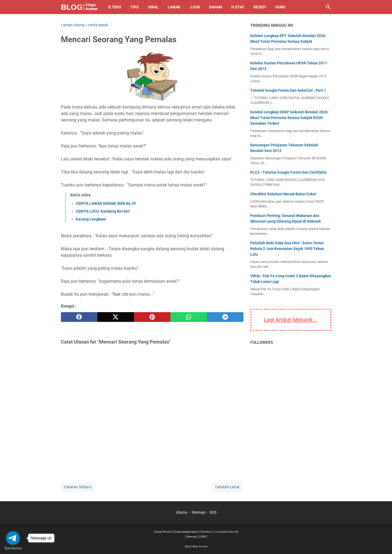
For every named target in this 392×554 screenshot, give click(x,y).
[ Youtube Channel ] (227, 532)
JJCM (195, 7)
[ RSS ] (203, 537)
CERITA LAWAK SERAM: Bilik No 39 (106, 203)
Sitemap (198, 512)
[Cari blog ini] (328, 7)
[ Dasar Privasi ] (163, 532)
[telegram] (225, 317)
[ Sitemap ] (192, 537)
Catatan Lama (227, 487)
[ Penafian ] (207, 532)
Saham (215, 7)
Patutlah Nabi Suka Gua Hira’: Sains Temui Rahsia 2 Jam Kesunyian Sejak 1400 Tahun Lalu (287, 249)
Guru (280, 7)
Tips (135, 7)
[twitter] (116, 317)
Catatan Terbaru (78, 487)
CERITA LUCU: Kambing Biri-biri (103, 211)
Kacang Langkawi (91, 219)
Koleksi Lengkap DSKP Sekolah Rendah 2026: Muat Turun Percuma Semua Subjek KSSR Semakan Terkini (289, 118)
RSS (213, 512)
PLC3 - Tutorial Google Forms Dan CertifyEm (288, 172)
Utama (182, 512)
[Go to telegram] (13, 538)
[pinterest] (152, 317)
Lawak (174, 7)
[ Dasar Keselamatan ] (186, 532)
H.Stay (238, 7)
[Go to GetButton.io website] (13, 548)
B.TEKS (115, 7)
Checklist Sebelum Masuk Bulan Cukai (283, 194)
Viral (153, 7)
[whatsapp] (189, 317)
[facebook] (79, 317)
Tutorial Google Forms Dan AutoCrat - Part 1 (288, 90)
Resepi (260, 7)
